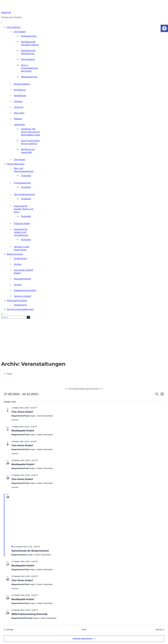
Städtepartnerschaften (25, 290)
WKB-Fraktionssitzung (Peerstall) (29, 614)
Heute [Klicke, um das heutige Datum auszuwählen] (84, 630)
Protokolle (26, 176)
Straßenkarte (20, 305)
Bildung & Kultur (15, 254)
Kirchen (18, 264)
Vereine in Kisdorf (23, 296)
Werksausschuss (29, 77)
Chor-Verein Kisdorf (22, 412)
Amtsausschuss (29, 36)
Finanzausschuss (22, 183)
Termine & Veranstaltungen (20, 309)
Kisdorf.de (6, 12)
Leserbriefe (19, 125)
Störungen (19, 113)
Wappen (18, 119)
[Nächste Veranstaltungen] (160, 630)
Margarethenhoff (22, 279)
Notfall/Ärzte (20, 96)
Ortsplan (18, 101)
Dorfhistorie (20, 90)
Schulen (18, 285)
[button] (164, 28)
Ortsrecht (19, 107)
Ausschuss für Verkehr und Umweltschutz (21, 232)
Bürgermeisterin (22, 84)
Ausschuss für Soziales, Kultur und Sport (24, 209)
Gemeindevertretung (24, 194)
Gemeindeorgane (16, 164)
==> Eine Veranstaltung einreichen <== (84, 389)
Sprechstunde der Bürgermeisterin (30, 551)
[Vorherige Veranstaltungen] (9, 630)
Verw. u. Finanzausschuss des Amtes (29, 68)
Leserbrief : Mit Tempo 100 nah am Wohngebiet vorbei (30, 132)
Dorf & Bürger (14, 27)
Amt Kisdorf (20, 32)
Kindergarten (21, 258)
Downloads (19, 160)
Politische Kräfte (22, 223)
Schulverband (28, 59)
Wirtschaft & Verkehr (17, 301)
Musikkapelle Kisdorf (23, 431)
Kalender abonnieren (82, 639)
